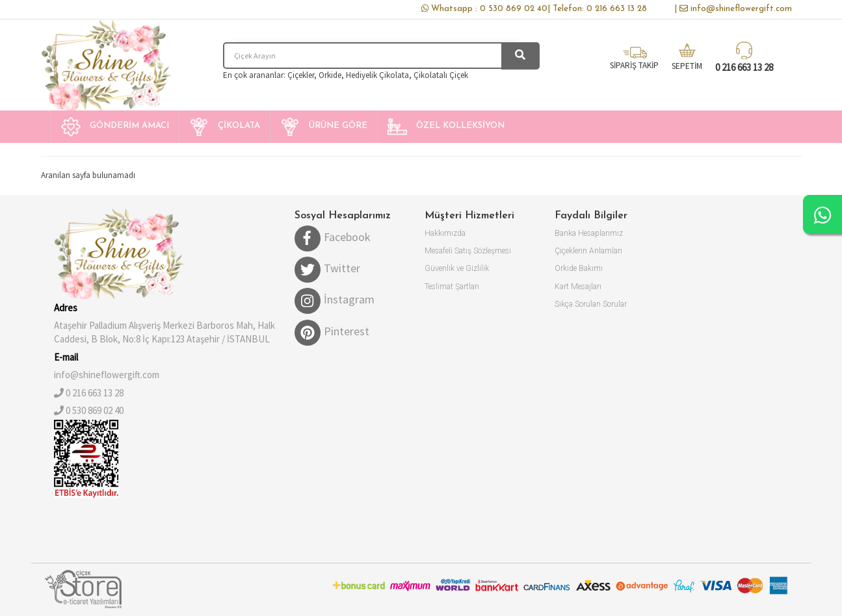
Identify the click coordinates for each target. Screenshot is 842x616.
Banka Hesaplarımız (589, 233)
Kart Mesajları (578, 287)
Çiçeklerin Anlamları (588, 251)
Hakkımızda (445, 233)
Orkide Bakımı (579, 268)
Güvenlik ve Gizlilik (457, 268)
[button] (115, 127)
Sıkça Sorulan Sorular (591, 304)
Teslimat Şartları (452, 287)
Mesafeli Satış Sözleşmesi (468, 251)
